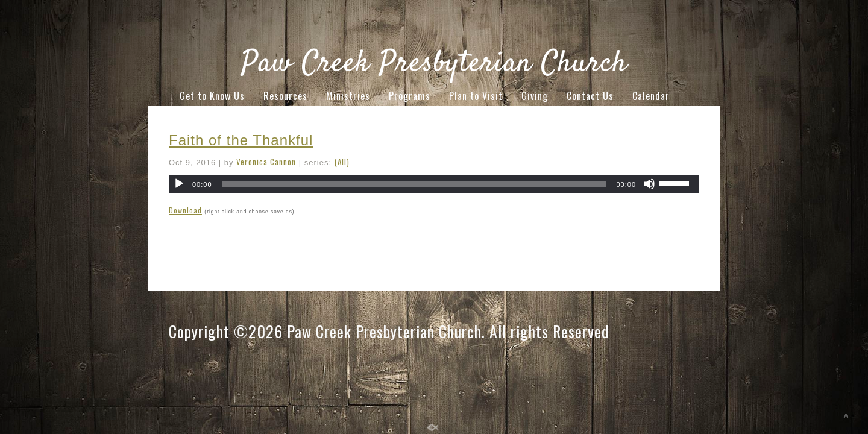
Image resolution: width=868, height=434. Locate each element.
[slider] (414, 184)
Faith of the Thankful (241, 140)
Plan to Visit (476, 96)
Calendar (651, 96)
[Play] (179, 184)
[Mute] (649, 184)
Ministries (348, 96)
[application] (434, 184)
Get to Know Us (212, 96)
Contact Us (590, 96)
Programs (410, 96)
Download (185, 210)
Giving (535, 96)
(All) (342, 162)
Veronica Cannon (266, 162)
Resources (285, 96)
